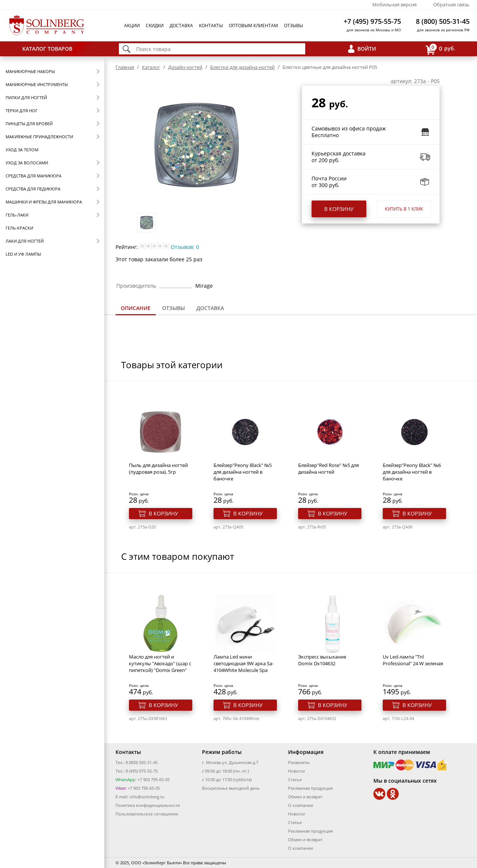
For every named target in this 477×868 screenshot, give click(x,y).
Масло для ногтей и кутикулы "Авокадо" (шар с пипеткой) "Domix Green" (160, 663)
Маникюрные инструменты (37, 84)
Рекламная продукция (310, 788)
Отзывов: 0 (185, 247)
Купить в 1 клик (404, 209)
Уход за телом (22, 150)
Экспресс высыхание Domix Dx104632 (322, 660)
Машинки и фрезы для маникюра (44, 202)
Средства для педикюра (33, 189)
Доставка (181, 26)
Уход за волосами (27, 163)
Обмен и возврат (305, 797)
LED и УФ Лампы (23, 254)
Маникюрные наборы (30, 71)
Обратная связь (451, 4)
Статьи (295, 779)
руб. (440, 49)
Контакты (211, 26)
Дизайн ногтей (185, 67)
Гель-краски (19, 228)
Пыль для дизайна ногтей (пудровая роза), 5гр (158, 468)
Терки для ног (22, 111)
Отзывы (293, 26)
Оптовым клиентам (253, 26)
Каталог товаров (47, 49)
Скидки (155, 26)
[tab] (136, 309)
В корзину (339, 209)
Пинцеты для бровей (29, 124)
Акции (132, 26)
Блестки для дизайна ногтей (242, 67)
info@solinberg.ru (147, 797)
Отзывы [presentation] (173, 308)
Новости (296, 771)
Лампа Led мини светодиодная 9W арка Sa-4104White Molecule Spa (244, 663)
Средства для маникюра (34, 176)
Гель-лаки (17, 215)
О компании (301, 805)
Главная (125, 67)
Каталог (151, 67)
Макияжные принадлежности (39, 137)
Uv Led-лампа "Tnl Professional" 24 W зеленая (413, 660)
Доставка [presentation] (210, 308)
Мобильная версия (394, 4)
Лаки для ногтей (25, 241)
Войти (367, 49)
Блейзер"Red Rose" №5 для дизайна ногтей (328, 468)
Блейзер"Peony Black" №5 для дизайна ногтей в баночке (243, 472)
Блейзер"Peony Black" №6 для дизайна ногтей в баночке (412, 472)
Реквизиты (299, 762)
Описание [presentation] (136, 308)
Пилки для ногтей (26, 97)
